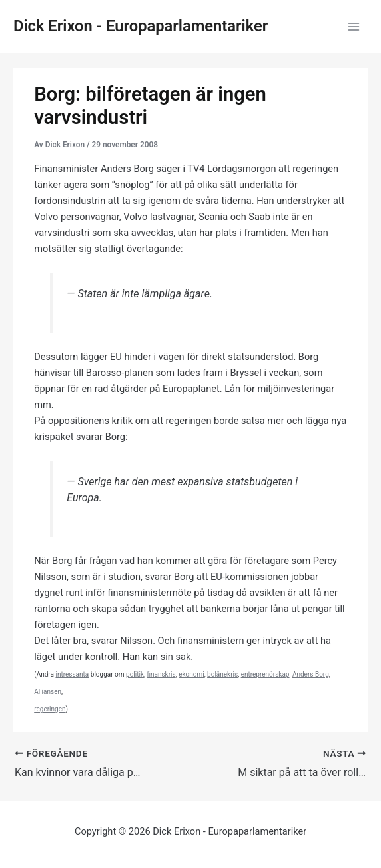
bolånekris (222, 674)
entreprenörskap (265, 674)
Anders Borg (311, 674)
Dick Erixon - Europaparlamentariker (141, 26)
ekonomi (191, 674)
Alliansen (48, 692)
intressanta (72, 674)
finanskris (161, 674)
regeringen (50, 709)
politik (135, 674)
